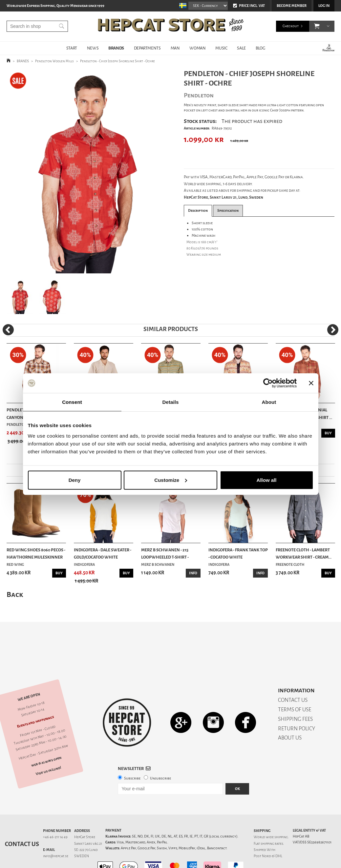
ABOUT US (290, 715)
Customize (171, 480)
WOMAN (197, 48)
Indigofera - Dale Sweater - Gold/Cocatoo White (103, 553)
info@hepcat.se (56, 833)
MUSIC (221, 48)
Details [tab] (171, 402)
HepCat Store (85, 814)
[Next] (333, 330)
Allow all (267, 480)
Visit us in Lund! (48, 748)
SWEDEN (82, 833)
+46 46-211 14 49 (55, 814)
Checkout (291, 26)
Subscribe (132, 755)
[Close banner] (311, 383)
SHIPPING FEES (295, 696)
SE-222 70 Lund (86, 827)
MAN (175, 48)
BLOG (260, 48)
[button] (317, 26)
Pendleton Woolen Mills (54, 61)
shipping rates (272, 821)
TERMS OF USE (295, 687)
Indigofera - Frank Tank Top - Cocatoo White (238, 553)
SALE (241, 48)
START (72, 48)
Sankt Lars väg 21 (88, 821)
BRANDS (116, 48)
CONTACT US (293, 677)
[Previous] (8, 330)
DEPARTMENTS (147, 48)
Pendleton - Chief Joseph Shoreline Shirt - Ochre (117, 61)
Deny (75, 480)
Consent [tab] (72, 402)
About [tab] (269, 402)
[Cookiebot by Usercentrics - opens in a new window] (268, 383)
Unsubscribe (160, 755)
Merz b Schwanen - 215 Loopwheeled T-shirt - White (165, 554)
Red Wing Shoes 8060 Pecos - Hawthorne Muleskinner (36, 553)
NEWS (93, 48)
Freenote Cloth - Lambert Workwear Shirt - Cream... (304, 553)
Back (15, 594)
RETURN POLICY (297, 706)
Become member (292, 6)
